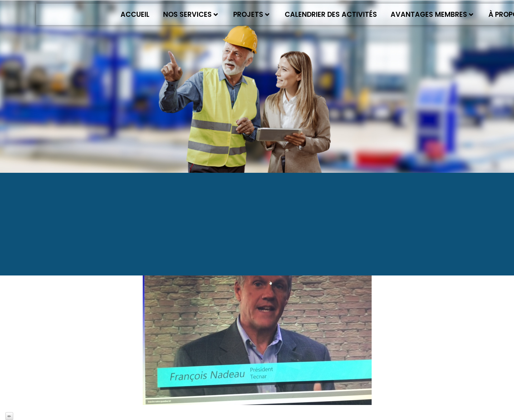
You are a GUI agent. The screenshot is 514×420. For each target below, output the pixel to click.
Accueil (135, 14)
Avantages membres (432, 14)
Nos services (190, 14)
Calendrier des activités (331, 14)
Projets (251, 14)
